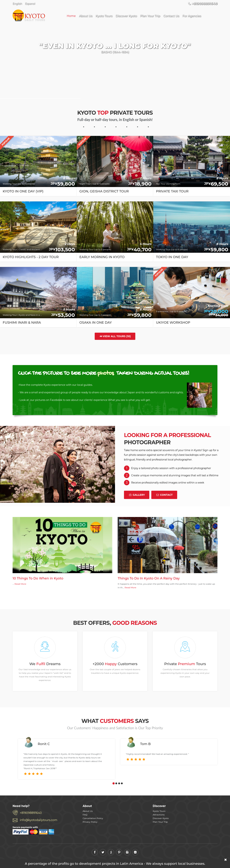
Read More (20, 584)
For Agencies (192, 16)
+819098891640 (31, 813)
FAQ (85, 815)
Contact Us (171, 16)
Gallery (137, 495)
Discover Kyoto (126, 16)
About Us (86, 16)
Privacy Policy (90, 822)
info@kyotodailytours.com (39, 820)
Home (71, 16)
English (17, 4)
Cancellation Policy (93, 818)
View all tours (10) (115, 336)
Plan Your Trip (150, 16)
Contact (164, 495)
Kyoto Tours (104, 16)
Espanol (30, 4)
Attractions (159, 815)
